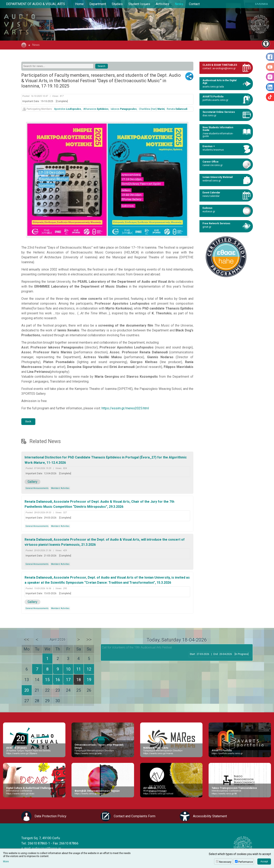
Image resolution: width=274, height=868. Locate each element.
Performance (246, 862)
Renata (177, 109)
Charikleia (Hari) (152, 109)
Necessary (225, 862)
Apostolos (68, 109)
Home (79, 4)
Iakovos (124, 109)
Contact (194, 4)
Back (28, 421)
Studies (117, 4)
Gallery (32, 482)
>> (89, 639)
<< (27, 639)
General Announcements (37, 488)
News (179, 4)
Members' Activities (60, 488)
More (6, 862)
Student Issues (139, 4)
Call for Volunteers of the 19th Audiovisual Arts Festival (137, 647)
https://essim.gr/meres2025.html (125, 408)
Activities (162, 4)
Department (98, 4)
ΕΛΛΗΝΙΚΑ (262, 4)
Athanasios (96, 109)
